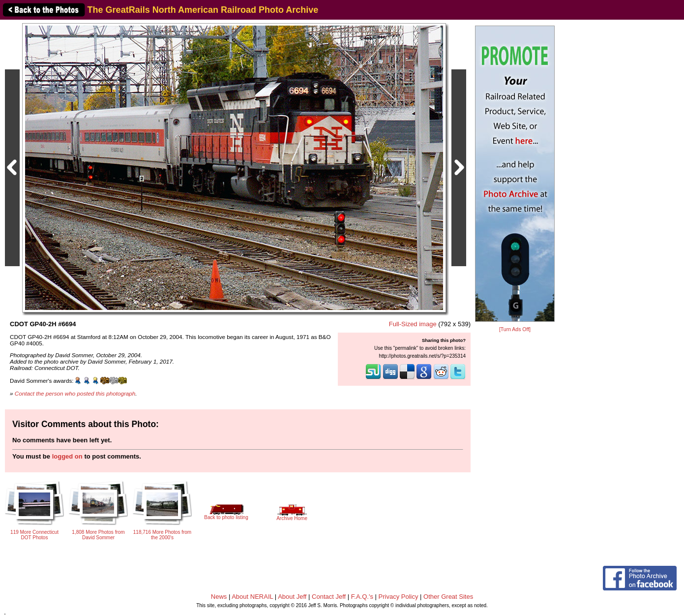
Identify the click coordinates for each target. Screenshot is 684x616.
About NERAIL (252, 597)
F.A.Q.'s (362, 597)
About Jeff (292, 597)
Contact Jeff (329, 597)
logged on (67, 456)
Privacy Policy (399, 597)
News (219, 597)
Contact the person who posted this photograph (75, 393)
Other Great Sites (448, 597)
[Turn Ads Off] (515, 329)
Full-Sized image (413, 324)
